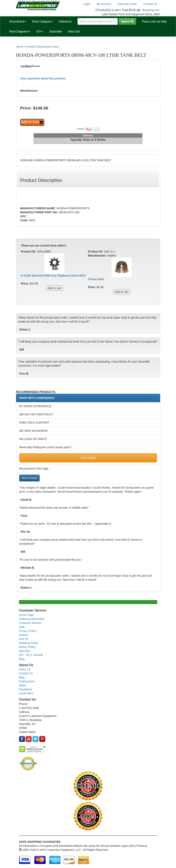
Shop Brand (18, 21)
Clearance (65, 21)
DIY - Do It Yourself (31, 655)
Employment (27, 681)
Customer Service (30, 623)
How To (24, 639)
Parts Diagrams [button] (20, 31)
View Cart (74, 31)
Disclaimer (26, 689)
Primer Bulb (96, 279)
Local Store (26, 693)
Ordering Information (32, 619)
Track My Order (127, 4)
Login (87, 4)
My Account (104, 4)
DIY (40, 31)
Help (22, 627)
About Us (25, 669)
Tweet (80, 129)
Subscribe (55, 31)
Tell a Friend (29, 478)
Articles (24, 635)
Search (127, 21)
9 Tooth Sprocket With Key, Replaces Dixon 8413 (53, 276)
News (23, 685)
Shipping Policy (29, 643)
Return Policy (27, 647)
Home (20, 47)
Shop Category (42, 21)
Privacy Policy (28, 631)
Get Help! (88, 458)
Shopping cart (151, 10)
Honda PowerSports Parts (43, 47)
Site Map (25, 651)
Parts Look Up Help (154, 21)
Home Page (26, 615)
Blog (22, 659)
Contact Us (150, 4)
